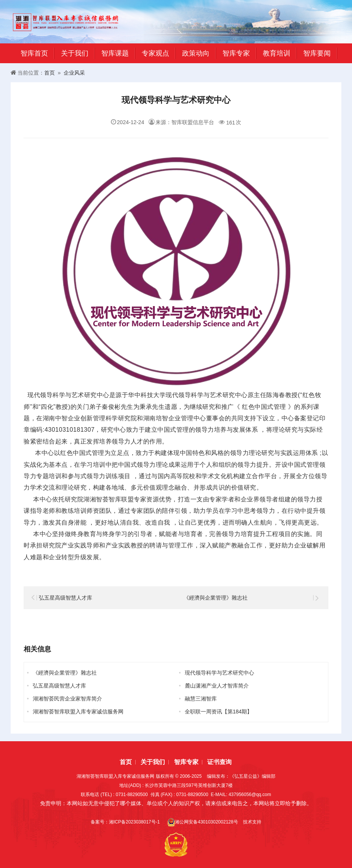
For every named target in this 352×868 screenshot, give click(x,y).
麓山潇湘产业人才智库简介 (217, 686)
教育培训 (277, 53)
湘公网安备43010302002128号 (202, 822)
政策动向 (196, 53)
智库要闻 (317, 53)
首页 (50, 73)
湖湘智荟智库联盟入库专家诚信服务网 (78, 712)
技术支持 (252, 822)
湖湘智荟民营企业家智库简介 (67, 699)
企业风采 (74, 73)
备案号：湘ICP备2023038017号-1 (126, 822)
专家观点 (155, 53)
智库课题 (115, 53)
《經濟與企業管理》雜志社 (216, 598)
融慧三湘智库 (201, 699)
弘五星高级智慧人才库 (66, 598)
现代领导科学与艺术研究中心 (219, 673)
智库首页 (34, 53)
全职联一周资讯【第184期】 (218, 712)
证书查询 (219, 762)
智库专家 (236, 53)
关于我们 (75, 53)
